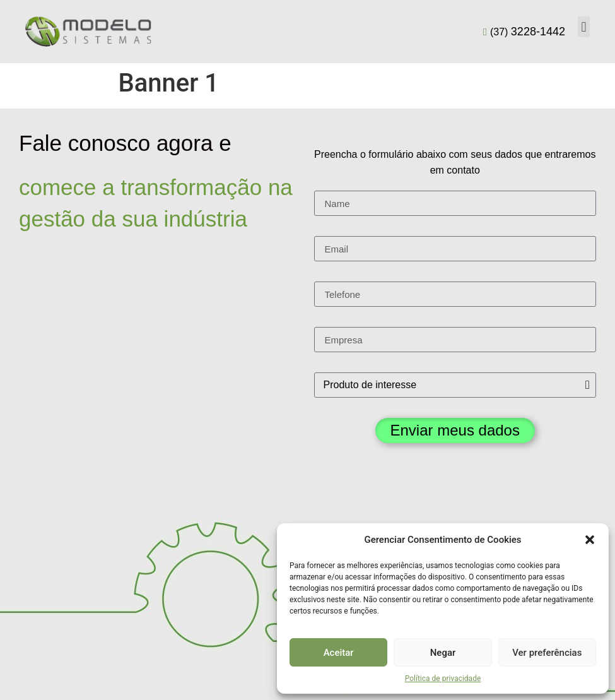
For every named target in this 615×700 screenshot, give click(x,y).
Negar (443, 653)
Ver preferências (547, 653)
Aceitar (339, 653)
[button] (590, 540)
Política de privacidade (443, 679)
